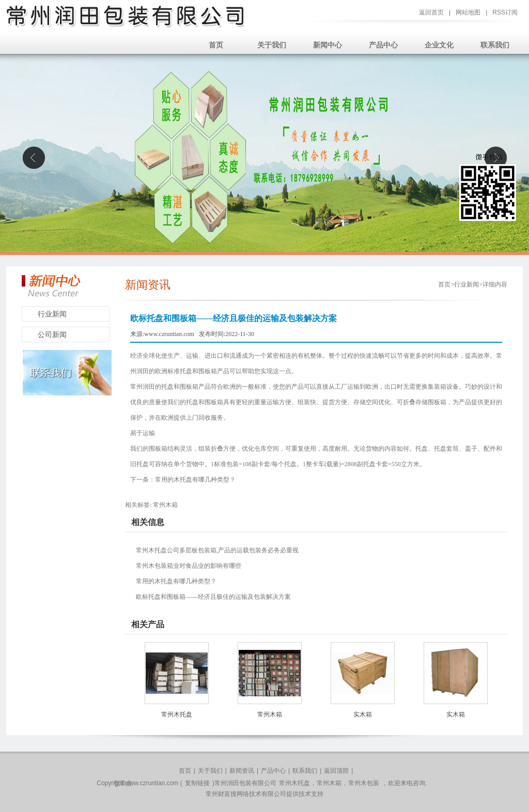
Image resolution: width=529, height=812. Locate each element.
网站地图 (468, 12)
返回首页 (431, 12)
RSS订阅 (505, 12)
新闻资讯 (242, 771)
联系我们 (495, 45)
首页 (216, 45)
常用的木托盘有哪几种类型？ (195, 480)
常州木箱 (165, 505)
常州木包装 (364, 783)
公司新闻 (52, 335)
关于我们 (272, 45)
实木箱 (363, 714)
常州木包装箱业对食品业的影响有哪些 (189, 566)
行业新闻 (52, 314)
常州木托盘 (177, 714)
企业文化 (439, 45)
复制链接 (197, 783)
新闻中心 (328, 45)
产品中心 (383, 45)
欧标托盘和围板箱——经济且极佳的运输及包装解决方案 (213, 597)
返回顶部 (336, 771)
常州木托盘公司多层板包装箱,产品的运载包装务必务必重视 (217, 550)
